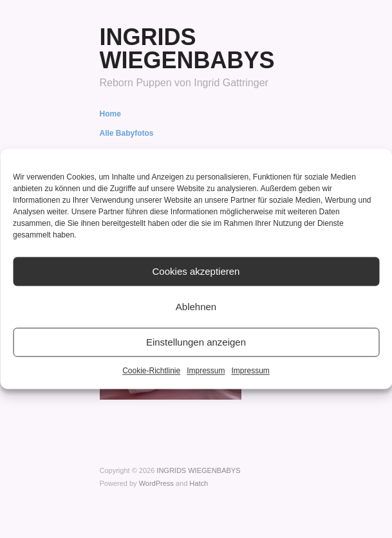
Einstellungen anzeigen (196, 342)
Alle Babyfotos (127, 133)
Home (110, 114)
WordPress (156, 483)
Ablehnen (196, 307)
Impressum (206, 371)
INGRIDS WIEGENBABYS (187, 49)
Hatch (199, 483)
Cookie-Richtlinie (151, 371)
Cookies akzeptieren (196, 271)
